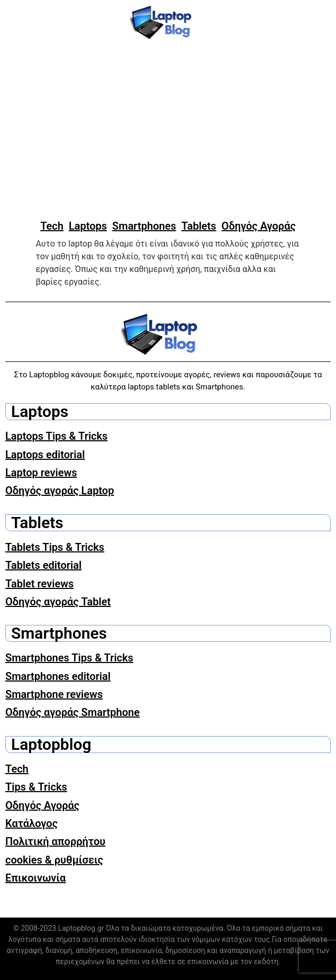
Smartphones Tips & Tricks (69, 658)
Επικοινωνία (35, 878)
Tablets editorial (43, 565)
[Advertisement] (168, 130)
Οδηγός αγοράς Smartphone (72, 712)
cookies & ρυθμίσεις (54, 860)
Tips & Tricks (36, 787)
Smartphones (144, 226)
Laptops (88, 226)
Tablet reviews (39, 584)
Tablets (199, 226)
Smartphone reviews (54, 694)
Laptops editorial (45, 455)
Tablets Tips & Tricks (55, 547)
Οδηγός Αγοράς (259, 226)
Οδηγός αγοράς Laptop (60, 491)
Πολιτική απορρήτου (55, 841)
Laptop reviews (41, 473)
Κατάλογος (31, 823)
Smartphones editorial (58, 676)
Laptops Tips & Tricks (56, 436)
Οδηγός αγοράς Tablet (58, 602)
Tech (52, 226)
